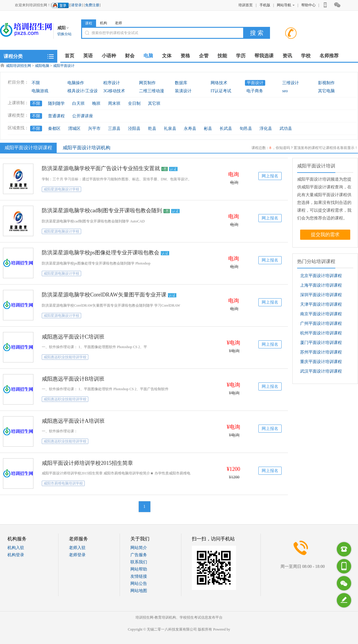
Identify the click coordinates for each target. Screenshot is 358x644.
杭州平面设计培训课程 (321, 333)
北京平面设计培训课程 (321, 276)
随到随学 (56, 103)
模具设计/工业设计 (85, 91)
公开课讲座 (83, 116)
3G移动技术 (114, 91)
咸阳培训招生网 (18, 66)
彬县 (208, 129)
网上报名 (270, 176)
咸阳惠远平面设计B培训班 (73, 379)
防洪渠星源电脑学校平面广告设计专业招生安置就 (101, 168)
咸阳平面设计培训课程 (28, 147)
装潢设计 (183, 91)
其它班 (154, 103)
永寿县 (190, 129)
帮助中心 (308, 5)
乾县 (152, 129)
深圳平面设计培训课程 (321, 295)
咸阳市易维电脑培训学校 (63, 483)
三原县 (114, 129)
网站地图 (139, 591)
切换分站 (64, 34)
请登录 (76, 5)
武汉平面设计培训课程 (321, 371)
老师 (118, 23)
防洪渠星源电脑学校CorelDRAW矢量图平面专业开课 (104, 295)
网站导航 (286, 5)
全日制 (134, 103)
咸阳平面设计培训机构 (87, 148)
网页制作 (147, 83)
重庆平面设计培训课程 (321, 362)
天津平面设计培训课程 (321, 304)
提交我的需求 (325, 235)
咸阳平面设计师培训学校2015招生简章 (87, 463)
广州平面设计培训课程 (321, 323)
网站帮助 (139, 569)
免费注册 (92, 5)
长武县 (226, 129)
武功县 (286, 129)
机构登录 (16, 555)
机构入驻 (16, 548)
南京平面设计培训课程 (321, 314)
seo (285, 91)
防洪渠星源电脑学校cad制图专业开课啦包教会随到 (102, 210)
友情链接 (139, 576)
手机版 (265, 5)
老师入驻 (77, 548)
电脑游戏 (40, 91)
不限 (36, 83)
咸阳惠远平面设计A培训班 (73, 421)
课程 (89, 23)
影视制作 (326, 83)
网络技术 (219, 83)
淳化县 (266, 129)
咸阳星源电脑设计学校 (61, 189)
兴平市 (94, 129)
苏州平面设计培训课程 (321, 352)
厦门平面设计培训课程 (321, 343)
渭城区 (74, 129)
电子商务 (255, 91)
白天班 (78, 103)
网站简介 (139, 548)
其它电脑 (326, 91)
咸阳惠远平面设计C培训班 (73, 337)
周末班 (114, 103)
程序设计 (112, 83)
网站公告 (139, 584)
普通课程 (56, 116)
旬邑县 (246, 129)
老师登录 (77, 555)
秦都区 (54, 129)
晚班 (96, 103)
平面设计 (255, 83)
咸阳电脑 (42, 66)
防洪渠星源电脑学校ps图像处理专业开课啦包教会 (101, 253)
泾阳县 (134, 129)
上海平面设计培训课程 (321, 285)
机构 (104, 23)
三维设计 (291, 83)
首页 (70, 56)
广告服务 (139, 555)
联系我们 (139, 562)
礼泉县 (170, 129)
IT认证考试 (221, 91)
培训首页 (246, 5)
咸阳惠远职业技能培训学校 (65, 357)
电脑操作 (76, 83)
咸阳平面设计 (64, 66)
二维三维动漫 (152, 91)
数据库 (181, 83)
